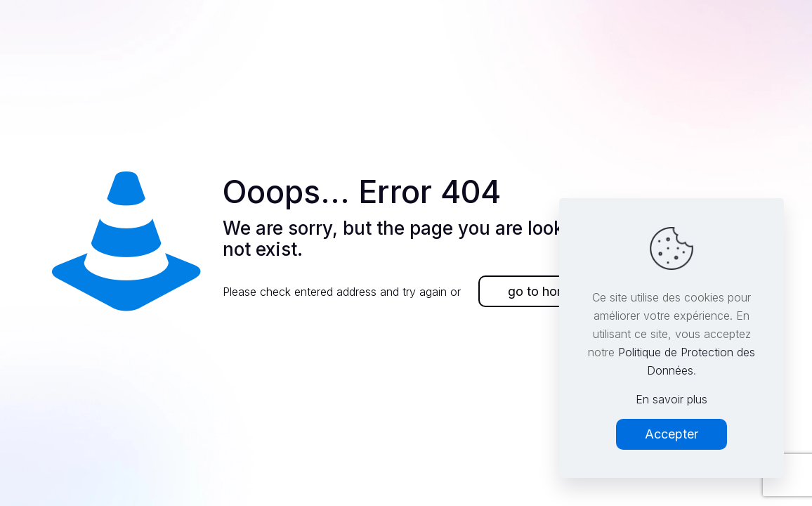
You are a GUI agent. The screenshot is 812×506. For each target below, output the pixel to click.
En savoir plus (672, 399)
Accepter (672, 434)
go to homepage (556, 291)
